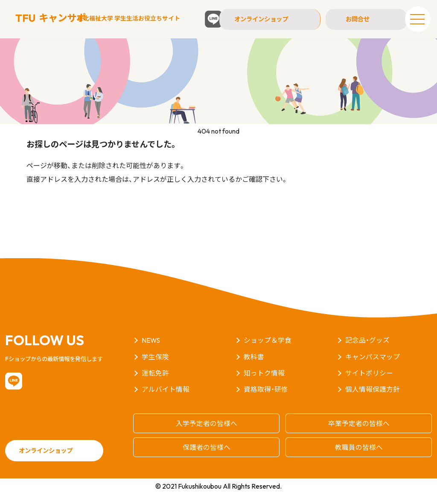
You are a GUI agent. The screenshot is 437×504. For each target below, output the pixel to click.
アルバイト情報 (166, 399)
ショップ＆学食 (268, 351)
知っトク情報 (264, 383)
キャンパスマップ (373, 367)
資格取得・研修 (266, 399)
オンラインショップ (268, 19)
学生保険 (155, 367)
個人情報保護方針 (373, 399)
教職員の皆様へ (359, 457)
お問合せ (356, 19)
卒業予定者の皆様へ (359, 433)
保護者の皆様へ (207, 457)
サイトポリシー (369, 383)
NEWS (151, 351)
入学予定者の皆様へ (207, 433)
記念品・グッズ (367, 351)
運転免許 (155, 383)
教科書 (254, 367)
